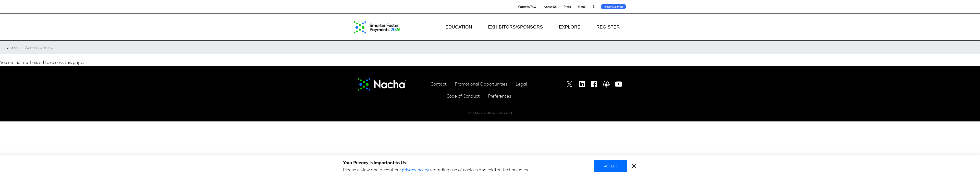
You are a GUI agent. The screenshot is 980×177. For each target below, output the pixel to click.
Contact (439, 84)
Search (594, 7)
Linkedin (582, 84)
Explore (570, 27)
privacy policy (416, 170)
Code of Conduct (463, 96)
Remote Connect (613, 7)
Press (567, 7)
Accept (611, 166)
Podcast (606, 84)
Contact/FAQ (527, 7)
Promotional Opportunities (481, 84)
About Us (550, 7)
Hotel (582, 7)
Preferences (500, 96)
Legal (521, 84)
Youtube (619, 84)
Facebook (594, 84)
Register (608, 27)
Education (459, 27)
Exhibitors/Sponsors (515, 27)
